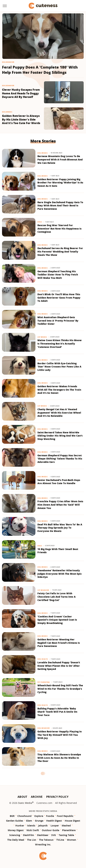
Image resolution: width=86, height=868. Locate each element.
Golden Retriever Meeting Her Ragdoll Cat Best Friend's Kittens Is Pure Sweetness (59, 643)
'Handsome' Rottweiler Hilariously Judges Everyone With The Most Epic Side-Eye (60, 574)
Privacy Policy (57, 797)
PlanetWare (69, 830)
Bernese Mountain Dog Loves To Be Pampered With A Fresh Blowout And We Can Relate (60, 159)
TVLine (60, 840)
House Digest (72, 821)
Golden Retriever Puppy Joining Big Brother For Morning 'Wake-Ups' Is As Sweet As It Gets (60, 183)
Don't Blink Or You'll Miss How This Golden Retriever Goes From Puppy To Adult (59, 298)
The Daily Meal (16, 840)
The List (32, 840)
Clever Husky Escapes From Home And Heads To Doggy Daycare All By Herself (21, 93)
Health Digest (54, 821)
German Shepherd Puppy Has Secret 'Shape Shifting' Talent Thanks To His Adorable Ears (60, 459)
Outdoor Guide (51, 830)
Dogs (40, 222)
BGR (12, 816)
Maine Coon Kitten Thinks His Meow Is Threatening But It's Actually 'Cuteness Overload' (60, 343)
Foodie (50, 816)
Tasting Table (66, 835)
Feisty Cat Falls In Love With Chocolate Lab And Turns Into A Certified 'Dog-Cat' (56, 597)
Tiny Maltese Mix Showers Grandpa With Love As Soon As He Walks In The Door (59, 758)
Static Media (25, 803)
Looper (55, 826)
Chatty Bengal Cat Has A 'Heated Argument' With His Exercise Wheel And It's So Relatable (59, 413)
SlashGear (43, 835)
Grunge (39, 821)
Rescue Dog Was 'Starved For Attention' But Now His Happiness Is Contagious (59, 228)
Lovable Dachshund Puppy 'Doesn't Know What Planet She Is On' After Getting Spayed (59, 666)
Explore (39, 816)
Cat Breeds (42, 337)
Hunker (20, 826)
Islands (31, 826)
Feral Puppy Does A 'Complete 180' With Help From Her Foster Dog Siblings (40, 70)
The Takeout (46, 840)
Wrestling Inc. (43, 844)
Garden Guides (15, 821)
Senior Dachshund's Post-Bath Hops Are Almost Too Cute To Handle (59, 482)
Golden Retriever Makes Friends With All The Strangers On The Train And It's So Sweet (59, 390)
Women (71, 840)
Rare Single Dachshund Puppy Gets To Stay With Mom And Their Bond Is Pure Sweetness (60, 206)
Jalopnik (43, 826)
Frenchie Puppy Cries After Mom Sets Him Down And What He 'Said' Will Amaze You (60, 505)
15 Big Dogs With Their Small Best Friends (58, 551)
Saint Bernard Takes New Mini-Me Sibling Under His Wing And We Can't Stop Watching (60, 436)
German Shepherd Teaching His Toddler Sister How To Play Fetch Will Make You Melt (58, 275)
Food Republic (65, 816)
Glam (29, 821)
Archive (37, 797)
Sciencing (15, 835)
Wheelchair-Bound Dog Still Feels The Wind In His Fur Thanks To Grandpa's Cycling (60, 689)
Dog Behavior (8, 62)
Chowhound (24, 816)
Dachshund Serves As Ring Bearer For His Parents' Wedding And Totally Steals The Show (60, 251)
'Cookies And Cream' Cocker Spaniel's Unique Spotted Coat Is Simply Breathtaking (57, 620)
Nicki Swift (33, 830)
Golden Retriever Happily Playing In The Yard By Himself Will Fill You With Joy (60, 735)
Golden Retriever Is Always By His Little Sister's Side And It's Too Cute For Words (21, 120)
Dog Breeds (7, 112)
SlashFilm (28, 835)
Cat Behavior (43, 590)
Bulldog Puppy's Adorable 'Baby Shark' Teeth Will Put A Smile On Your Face (57, 712)
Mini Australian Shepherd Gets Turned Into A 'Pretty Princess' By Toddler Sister (58, 321)
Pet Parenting (44, 682)
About (22, 797)
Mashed (66, 826)
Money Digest (16, 830)
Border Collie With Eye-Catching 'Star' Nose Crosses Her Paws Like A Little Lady (59, 367)
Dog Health (43, 659)
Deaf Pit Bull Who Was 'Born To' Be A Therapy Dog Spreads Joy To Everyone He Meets (60, 528)
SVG (54, 835)
